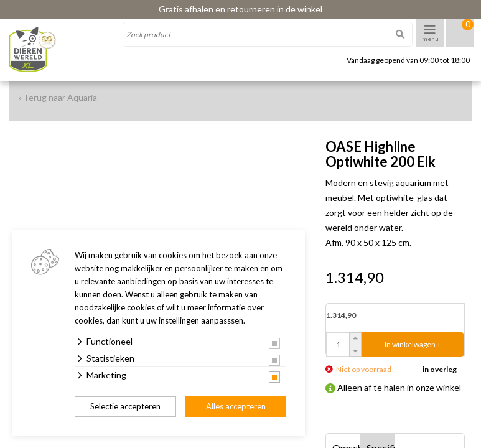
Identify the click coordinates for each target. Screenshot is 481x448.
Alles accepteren (236, 406)
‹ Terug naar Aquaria (58, 97)
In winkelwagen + (413, 344)
